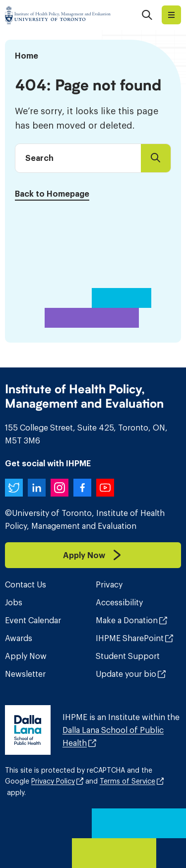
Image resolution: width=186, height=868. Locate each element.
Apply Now (26, 656)
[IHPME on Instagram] (60, 488)
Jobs (14, 602)
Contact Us (26, 584)
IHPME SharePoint (130, 638)
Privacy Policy (53, 781)
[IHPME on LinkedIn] (37, 488)
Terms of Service (127, 781)
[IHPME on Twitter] (14, 488)
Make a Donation (127, 620)
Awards (19, 638)
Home (27, 56)
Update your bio (126, 674)
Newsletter (25, 674)
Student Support (128, 656)
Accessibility (119, 602)
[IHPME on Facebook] (82, 488)
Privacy (109, 584)
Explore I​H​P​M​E (171, 15)
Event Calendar (33, 620)
